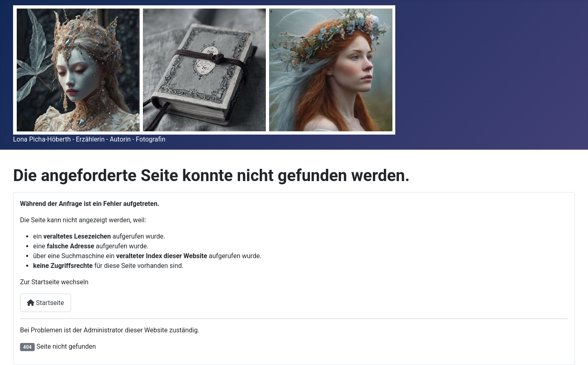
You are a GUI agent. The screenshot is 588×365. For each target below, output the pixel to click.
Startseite (46, 303)
